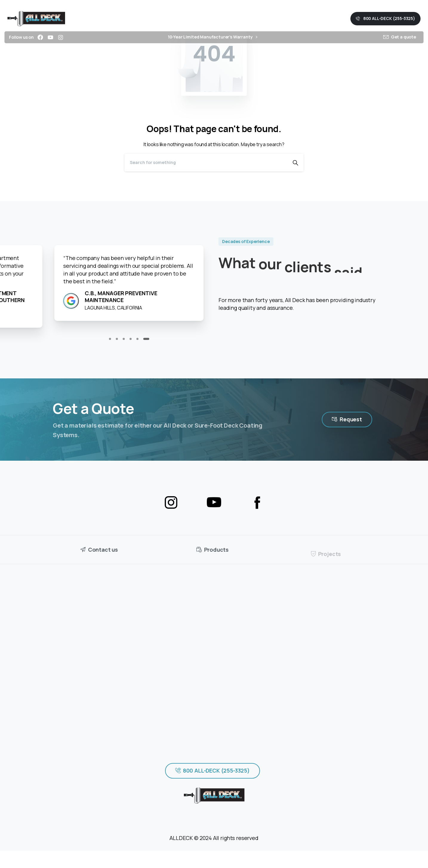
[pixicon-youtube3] (214, 503)
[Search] (206, 163)
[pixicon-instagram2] (171, 503)
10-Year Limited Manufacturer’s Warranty (213, 37)
